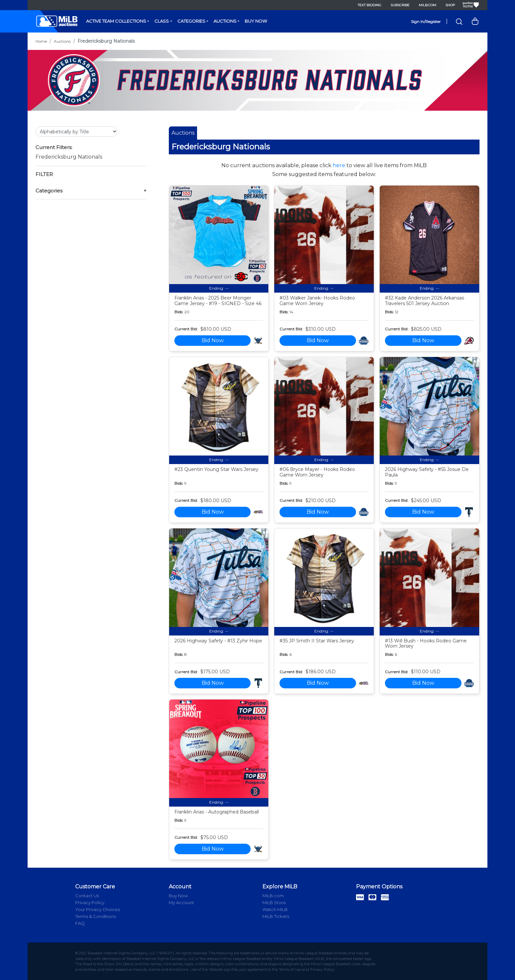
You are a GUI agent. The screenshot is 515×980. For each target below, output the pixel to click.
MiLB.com (427, 5)
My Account (181, 902)
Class (162, 21)
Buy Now (256, 21)
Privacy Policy (90, 902)
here (339, 165)
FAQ (80, 923)
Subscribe (400, 5)
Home (41, 41)
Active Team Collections (116, 21)
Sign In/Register (426, 22)
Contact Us (87, 896)
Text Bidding (369, 5)
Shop (450, 5)
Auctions (225, 21)
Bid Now (213, 340)
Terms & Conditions (96, 916)
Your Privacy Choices (98, 909)
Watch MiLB (275, 909)
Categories (191, 21)
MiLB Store (274, 902)
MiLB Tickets (276, 916)
